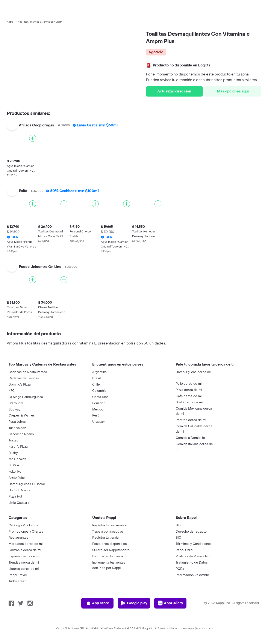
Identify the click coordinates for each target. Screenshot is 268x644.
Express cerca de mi (24, 556)
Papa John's (17, 422)
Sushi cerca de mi (189, 402)
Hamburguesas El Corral (27, 484)
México (98, 410)
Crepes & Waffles (22, 416)
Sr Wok (14, 465)
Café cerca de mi (189, 396)
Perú (96, 416)
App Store (98, 603)
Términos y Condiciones (194, 544)
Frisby (13, 453)
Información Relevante (192, 575)
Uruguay (98, 422)
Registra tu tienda (105, 538)
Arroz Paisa (17, 478)
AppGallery (170, 603)
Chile (96, 385)
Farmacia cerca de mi (25, 550)
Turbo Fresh (17, 581)
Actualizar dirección (174, 91)
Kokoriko (15, 472)
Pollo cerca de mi (189, 384)
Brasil (96, 378)
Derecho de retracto (191, 532)
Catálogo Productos (23, 525)
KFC (12, 391)
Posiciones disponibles (110, 544)
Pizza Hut (15, 497)
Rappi (11, 22)
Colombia (99, 391)
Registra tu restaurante (109, 525)
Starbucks (16, 403)
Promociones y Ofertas (26, 532)
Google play (134, 603)
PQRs (180, 569)
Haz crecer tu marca (108, 556)
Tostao (14, 440)
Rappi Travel (18, 575)
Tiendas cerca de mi (24, 563)
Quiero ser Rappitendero (111, 550)
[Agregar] (33, 138)
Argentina (99, 372)
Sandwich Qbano (21, 434)
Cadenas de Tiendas (24, 378)
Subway (14, 410)
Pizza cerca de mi (189, 390)
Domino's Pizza (20, 385)
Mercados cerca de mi (26, 544)
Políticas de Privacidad (193, 556)
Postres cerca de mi (191, 420)
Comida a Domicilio (190, 438)
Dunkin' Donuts (19, 490)
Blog (179, 525)
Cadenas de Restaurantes (28, 372)
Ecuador (98, 403)
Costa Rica (100, 397)
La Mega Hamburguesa (26, 397)
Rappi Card (184, 550)
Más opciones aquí (233, 91)
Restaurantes (18, 538)
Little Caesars (19, 503)
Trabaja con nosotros (108, 532)
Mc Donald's (18, 459)
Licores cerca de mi (24, 569)
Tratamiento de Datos (192, 563)
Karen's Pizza (18, 447)
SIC (178, 538)
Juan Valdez (17, 428)
